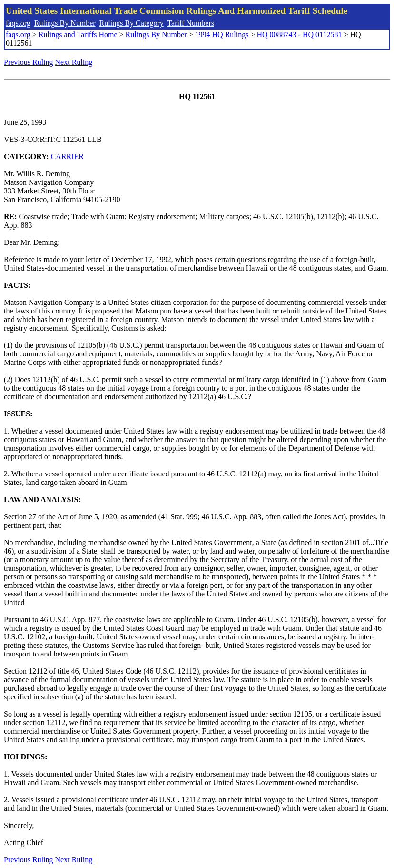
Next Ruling (74, 62)
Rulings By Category (132, 23)
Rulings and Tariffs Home (78, 35)
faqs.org (18, 23)
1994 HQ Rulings (222, 35)
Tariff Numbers (191, 23)
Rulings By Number (65, 23)
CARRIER (67, 156)
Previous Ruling (29, 62)
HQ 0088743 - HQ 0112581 (299, 35)
